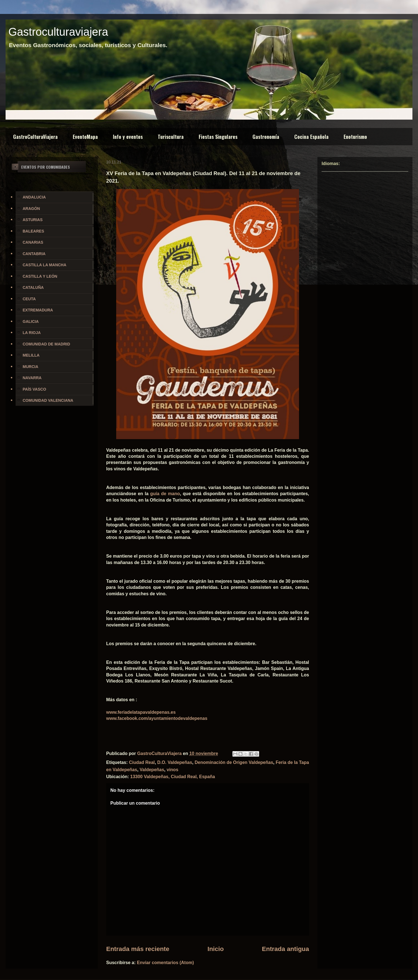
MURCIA (30, 367)
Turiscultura (171, 137)
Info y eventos (128, 137)
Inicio (215, 949)
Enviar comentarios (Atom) (165, 963)
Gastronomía (266, 137)
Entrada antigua (285, 949)
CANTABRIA (34, 254)
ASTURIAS (33, 220)
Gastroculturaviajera (58, 32)
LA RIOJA (32, 333)
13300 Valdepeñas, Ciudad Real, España (172, 777)
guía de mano (165, 494)
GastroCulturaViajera (35, 137)
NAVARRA (32, 378)
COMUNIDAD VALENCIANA (48, 400)
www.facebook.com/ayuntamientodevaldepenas (157, 718)
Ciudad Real (142, 762)
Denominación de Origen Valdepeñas (234, 762)
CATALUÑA (33, 287)
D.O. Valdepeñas (175, 762)
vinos (172, 770)
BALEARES (33, 231)
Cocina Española (311, 137)
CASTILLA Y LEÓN (40, 276)
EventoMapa (85, 137)
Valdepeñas (152, 770)
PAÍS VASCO (34, 389)
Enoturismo (355, 137)
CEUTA (29, 299)
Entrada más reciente (138, 949)
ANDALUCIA (34, 197)
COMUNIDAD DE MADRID (46, 344)
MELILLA (31, 355)
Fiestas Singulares (218, 137)
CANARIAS (33, 242)
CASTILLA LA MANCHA (44, 265)
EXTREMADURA (38, 310)
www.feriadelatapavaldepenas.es (141, 712)
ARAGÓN (31, 209)
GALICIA (31, 321)
